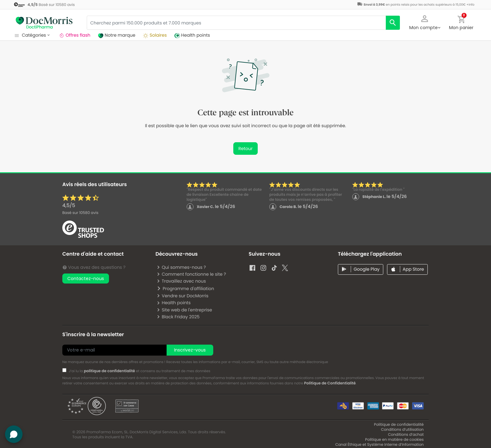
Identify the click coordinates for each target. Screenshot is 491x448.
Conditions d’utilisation (402, 430)
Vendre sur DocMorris (182, 296)
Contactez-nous (86, 279)
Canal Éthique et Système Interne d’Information (380, 445)
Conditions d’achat (406, 435)
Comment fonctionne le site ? (191, 274)
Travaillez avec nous (181, 281)
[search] (393, 23)
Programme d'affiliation (185, 289)
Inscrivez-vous (190, 350)
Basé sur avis (80, 213)
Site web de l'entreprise (184, 310)
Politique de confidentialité (399, 425)
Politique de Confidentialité (330, 383)
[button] (425, 22)
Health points (173, 303)
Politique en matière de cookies (394, 440)
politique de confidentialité (110, 371)
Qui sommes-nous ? (181, 267)
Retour (245, 148)
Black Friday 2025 (178, 317)
